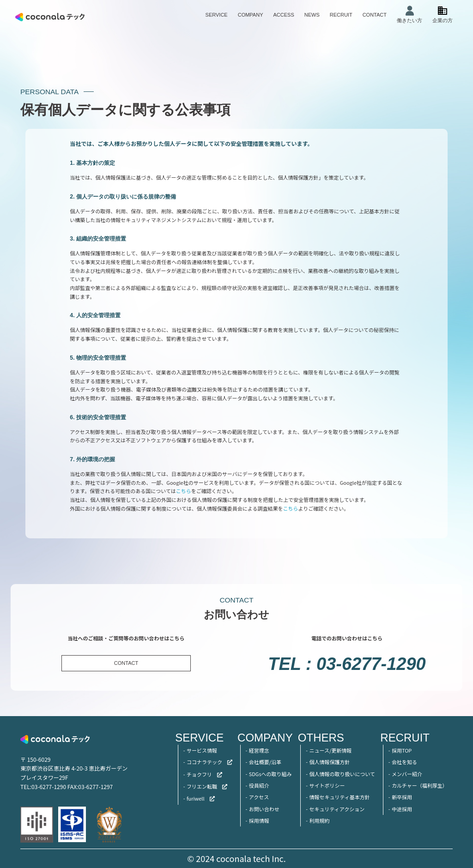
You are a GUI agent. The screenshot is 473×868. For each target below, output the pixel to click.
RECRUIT (341, 15)
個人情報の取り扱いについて (342, 774)
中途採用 (402, 809)
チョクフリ (199, 774)
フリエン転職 (202, 786)
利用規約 (319, 820)
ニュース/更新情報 (330, 750)
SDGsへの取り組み (270, 774)
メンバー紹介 (407, 774)
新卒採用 (402, 797)
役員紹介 (259, 785)
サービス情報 (202, 750)
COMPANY (251, 15)
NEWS (312, 15)
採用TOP (402, 750)
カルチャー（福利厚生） (420, 785)
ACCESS (284, 15)
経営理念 (259, 750)
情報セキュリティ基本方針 (339, 797)
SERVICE (217, 15)
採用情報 (259, 820)
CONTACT (375, 15)
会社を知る (404, 762)
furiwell (196, 798)
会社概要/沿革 (265, 762)
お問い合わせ (264, 809)
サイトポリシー (327, 785)
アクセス (259, 797)
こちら (184, 491)
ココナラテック (204, 762)
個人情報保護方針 (329, 762)
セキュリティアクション (337, 809)
